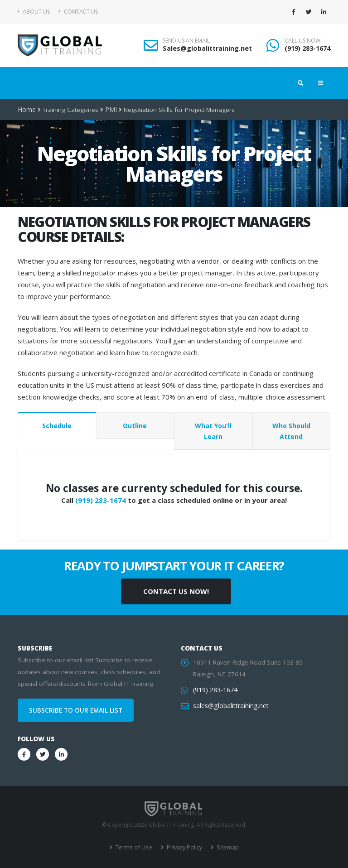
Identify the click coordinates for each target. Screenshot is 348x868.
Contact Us (78, 12)
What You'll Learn (213, 431)
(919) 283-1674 (307, 48)
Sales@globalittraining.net (207, 48)
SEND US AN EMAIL (186, 41)
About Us (34, 12)
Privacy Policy (183, 847)
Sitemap (225, 847)
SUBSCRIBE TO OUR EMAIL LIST (76, 710)
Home (27, 110)
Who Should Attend (291, 431)
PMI (110, 110)
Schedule (57, 426)
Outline (135, 426)
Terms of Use (134, 847)
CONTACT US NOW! (176, 591)
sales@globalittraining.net (230, 706)
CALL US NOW (302, 41)
